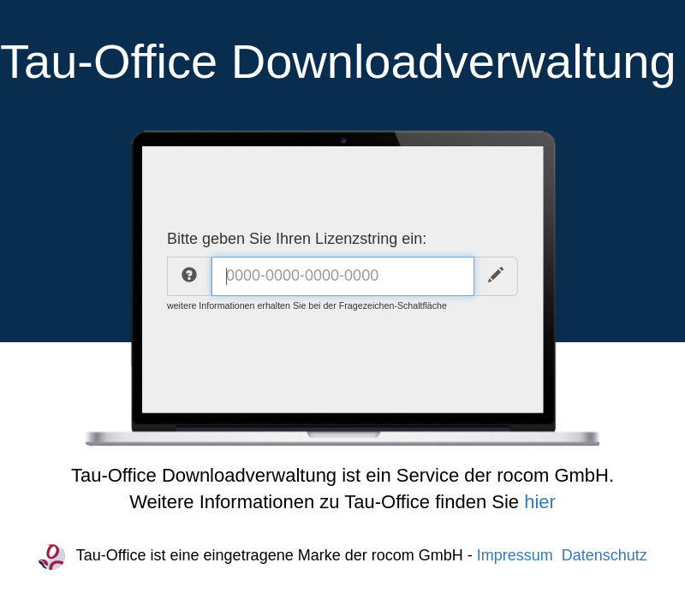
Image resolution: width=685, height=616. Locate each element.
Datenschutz (605, 555)
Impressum (515, 555)
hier (540, 502)
